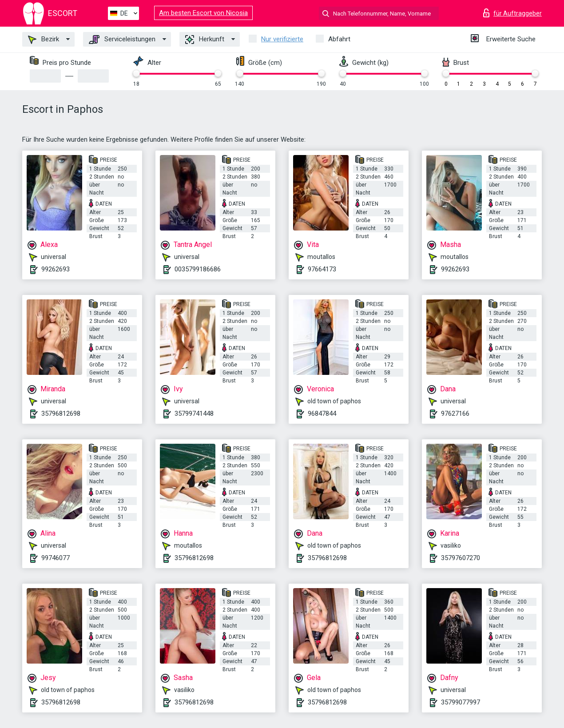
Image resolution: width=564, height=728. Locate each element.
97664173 (322, 269)
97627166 (455, 414)
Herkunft (205, 40)
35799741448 (194, 414)
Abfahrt (339, 39)
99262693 (56, 269)
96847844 (322, 414)
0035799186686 (198, 269)
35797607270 (461, 558)
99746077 (56, 558)
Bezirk (44, 40)
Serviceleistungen (122, 40)
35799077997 (461, 702)
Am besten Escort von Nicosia (203, 13)
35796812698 (61, 414)
